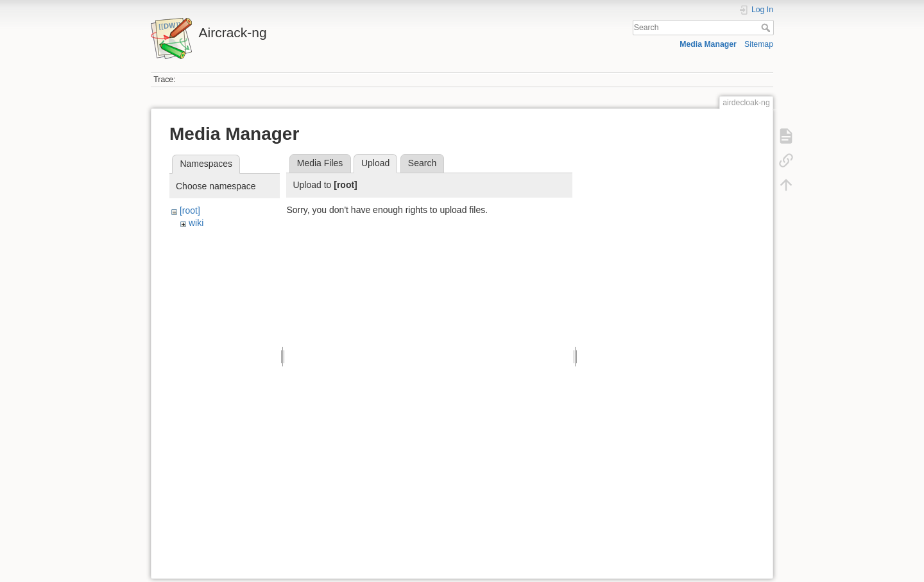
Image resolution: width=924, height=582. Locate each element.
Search (767, 28)
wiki (196, 223)
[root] (190, 210)
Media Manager (708, 44)
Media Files (320, 163)
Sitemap (759, 44)
